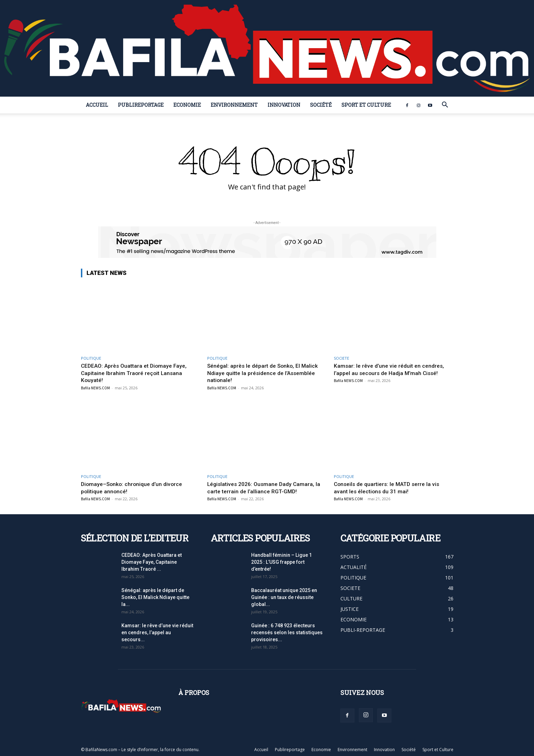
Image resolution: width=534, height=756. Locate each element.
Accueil (97, 105)
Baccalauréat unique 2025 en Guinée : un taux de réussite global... (284, 597)
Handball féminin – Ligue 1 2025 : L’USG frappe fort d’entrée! (281, 562)
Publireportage (141, 105)
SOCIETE (341, 358)
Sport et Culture (366, 105)
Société (321, 105)
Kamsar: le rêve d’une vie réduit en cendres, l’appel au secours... (157, 633)
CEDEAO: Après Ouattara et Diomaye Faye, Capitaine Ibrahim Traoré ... (152, 562)
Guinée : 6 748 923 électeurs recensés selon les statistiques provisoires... (287, 633)
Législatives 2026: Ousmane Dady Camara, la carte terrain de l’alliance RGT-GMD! (264, 487)
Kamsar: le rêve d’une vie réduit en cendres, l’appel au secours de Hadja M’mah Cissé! (392, 369)
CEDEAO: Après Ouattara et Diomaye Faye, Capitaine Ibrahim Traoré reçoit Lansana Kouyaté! (137, 373)
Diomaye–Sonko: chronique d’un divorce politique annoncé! (134, 487)
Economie (187, 105)
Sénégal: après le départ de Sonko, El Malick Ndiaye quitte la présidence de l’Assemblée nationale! (266, 373)
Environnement (234, 105)
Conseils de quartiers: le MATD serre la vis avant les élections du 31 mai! (390, 487)
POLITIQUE (91, 358)
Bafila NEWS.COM (95, 388)
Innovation (284, 105)
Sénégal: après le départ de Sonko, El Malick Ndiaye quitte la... (155, 597)
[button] (445, 106)
